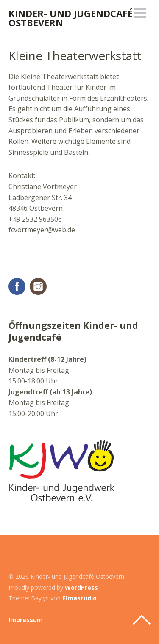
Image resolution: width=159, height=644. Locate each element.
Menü (140, 13)
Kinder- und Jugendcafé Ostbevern (71, 18)
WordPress (81, 588)
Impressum (26, 620)
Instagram (38, 286)
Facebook (17, 286)
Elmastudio (79, 598)
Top (142, 620)
